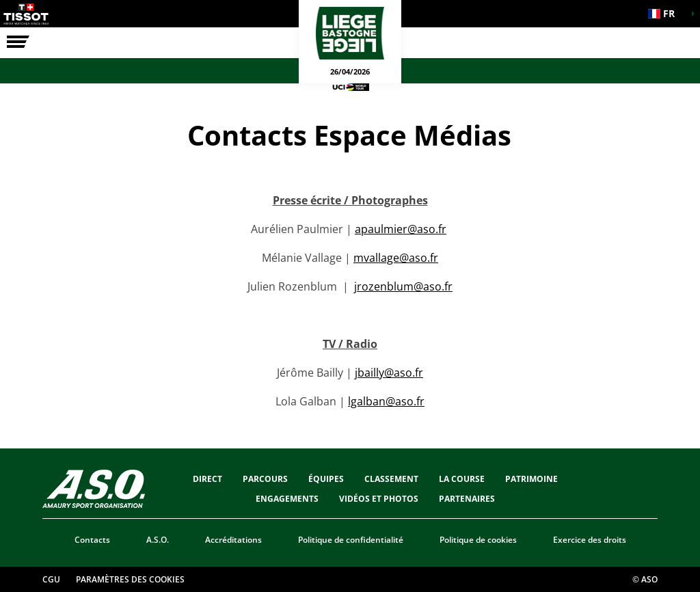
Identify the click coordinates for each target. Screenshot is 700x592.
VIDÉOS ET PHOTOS (379, 499)
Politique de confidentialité (351, 540)
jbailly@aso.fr (389, 373)
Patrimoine (531, 479)
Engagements (287, 499)
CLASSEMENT (391, 479)
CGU (51, 579)
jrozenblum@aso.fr (403, 286)
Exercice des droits (590, 540)
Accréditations (233, 540)
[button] (666, 14)
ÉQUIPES (326, 479)
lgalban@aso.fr (386, 401)
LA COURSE (462, 479)
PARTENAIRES (467, 499)
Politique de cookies (478, 540)
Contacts (92, 540)
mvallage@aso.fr (396, 258)
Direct (207, 479)
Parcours (265, 479)
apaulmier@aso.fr (401, 229)
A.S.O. (158, 540)
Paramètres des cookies (130, 579)
